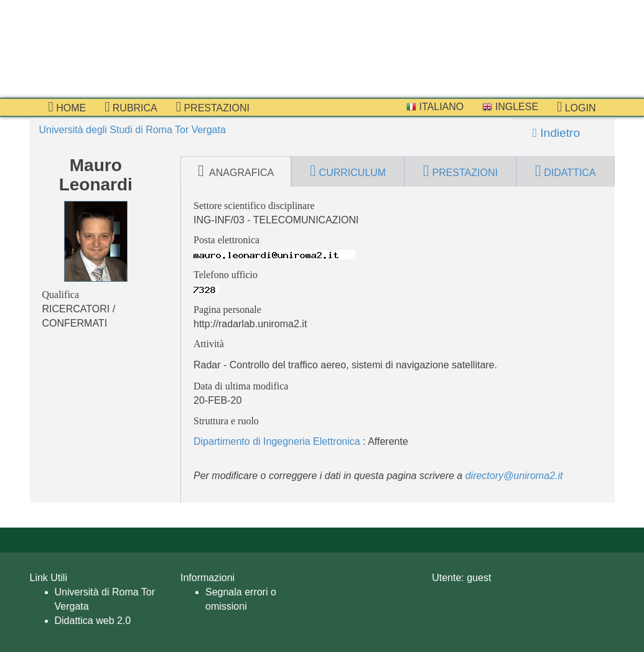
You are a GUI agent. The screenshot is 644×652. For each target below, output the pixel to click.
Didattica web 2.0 (93, 621)
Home (68, 107)
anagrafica (236, 171)
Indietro (556, 133)
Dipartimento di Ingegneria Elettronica (277, 441)
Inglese (510, 107)
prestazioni (213, 107)
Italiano (435, 107)
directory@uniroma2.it (514, 476)
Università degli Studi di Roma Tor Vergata (133, 130)
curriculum (348, 171)
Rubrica (131, 107)
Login (576, 107)
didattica (566, 171)
